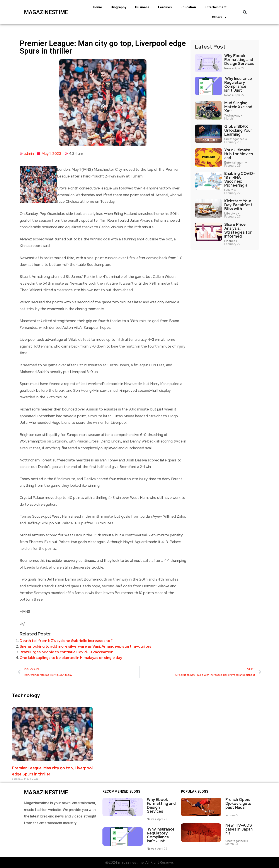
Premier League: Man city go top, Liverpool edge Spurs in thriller (52, 771)
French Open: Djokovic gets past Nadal (238, 804)
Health (229, 190)
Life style (231, 214)
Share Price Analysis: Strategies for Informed (238, 230)
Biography (119, 7)
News (228, 68)
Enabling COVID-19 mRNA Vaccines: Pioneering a (240, 179)
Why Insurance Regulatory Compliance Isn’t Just (238, 84)
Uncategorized (234, 139)
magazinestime (45, 12)
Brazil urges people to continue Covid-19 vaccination (66, 652)
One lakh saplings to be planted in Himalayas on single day (71, 658)
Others (219, 17)
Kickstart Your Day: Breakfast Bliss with (238, 205)
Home (97, 7)
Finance (230, 241)
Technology (232, 116)
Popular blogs (195, 792)
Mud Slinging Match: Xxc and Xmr (238, 107)
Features (165, 7)
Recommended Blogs (121, 792)
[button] (245, 12)
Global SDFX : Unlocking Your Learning (238, 130)
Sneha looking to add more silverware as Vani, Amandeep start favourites (85, 646)
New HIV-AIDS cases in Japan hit (239, 829)
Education (188, 7)
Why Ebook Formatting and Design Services (239, 60)
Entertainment (216, 7)
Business (142, 7)
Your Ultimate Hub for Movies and (239, 154)
